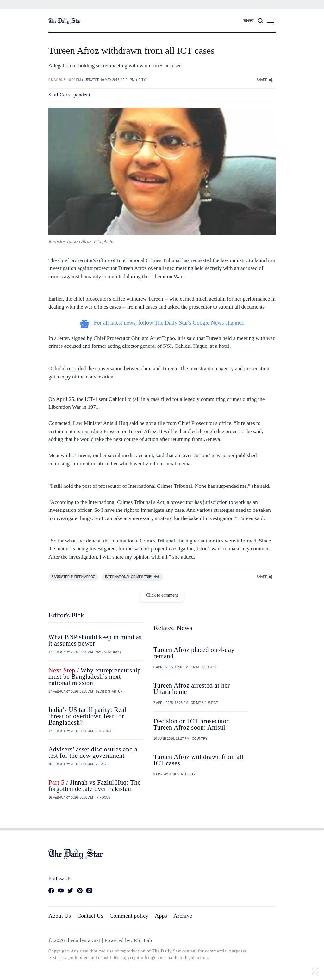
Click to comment (162, 595)
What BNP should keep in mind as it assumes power (95, 640)
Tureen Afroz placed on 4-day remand (194, 653)
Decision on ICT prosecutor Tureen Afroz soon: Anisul (191, 724)
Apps (161, 916)
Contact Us (90, 916)
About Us (60, 916)
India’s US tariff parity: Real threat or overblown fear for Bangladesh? (87, 716)
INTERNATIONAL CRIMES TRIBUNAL (132, 577)
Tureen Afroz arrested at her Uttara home (192, 689)
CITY (142, 80)
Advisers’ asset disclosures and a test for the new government (93, 752)
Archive (183, 916)
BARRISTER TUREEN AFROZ (73, 577)
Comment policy (129, 916)
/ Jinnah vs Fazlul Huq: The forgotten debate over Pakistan (94, 786)
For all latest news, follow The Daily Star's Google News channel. (162, 323)
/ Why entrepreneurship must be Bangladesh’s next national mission (95, 677)
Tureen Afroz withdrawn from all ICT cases (198, 760)
